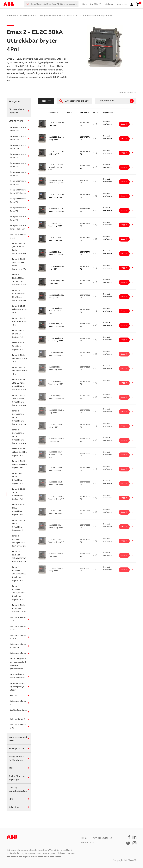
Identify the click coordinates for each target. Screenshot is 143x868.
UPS (11, 799)
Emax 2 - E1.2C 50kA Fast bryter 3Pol (19, 334)
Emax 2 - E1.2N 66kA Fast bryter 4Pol (20, 371)
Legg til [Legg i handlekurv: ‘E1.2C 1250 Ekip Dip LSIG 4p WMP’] (124, 297)
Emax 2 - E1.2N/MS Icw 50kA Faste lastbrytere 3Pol (20, 280)
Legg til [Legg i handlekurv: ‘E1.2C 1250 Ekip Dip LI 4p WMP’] (124, 268)
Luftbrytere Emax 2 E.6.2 (18, 637)
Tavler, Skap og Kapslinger (17, 778)
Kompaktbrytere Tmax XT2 (18, 138)
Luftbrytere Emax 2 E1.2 (50, 16)
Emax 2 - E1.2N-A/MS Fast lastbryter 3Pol (19, 609)
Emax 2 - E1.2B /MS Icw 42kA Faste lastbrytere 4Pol (20, 264)
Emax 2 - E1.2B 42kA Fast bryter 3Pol (20, 309)
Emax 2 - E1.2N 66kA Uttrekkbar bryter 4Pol (19, 525)
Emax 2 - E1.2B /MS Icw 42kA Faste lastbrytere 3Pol (20, 249)
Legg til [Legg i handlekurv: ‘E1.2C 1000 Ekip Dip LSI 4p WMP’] (124, 139)
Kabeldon (14, 807)
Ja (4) (95, 124)
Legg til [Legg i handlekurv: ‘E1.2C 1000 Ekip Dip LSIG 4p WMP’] (124, 153)
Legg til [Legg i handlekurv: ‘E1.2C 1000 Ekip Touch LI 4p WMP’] (124, 225)
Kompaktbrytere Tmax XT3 (18, 147)
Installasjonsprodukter (18, 739)
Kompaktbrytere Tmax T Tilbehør (18, 227)
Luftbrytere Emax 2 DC (18, 726)
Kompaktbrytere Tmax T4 (18, 201)
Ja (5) (95, 196)
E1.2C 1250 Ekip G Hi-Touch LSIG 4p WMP (55, 311)
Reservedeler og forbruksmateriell (18, 676)
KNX (11, 768)
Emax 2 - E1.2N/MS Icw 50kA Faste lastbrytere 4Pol (20, 296)
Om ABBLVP (96, 4)
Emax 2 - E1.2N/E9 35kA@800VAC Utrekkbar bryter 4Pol (19, 593)
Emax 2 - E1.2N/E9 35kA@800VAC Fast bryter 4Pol (20, 557)
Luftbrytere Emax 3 (18, 703)
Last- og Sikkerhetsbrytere (18, 789)
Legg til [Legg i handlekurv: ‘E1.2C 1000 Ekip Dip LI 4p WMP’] (124, 124)
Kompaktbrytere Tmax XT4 (18, 156)
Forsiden (11, 16)
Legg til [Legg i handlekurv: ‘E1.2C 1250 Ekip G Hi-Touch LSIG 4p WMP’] (124, 311)
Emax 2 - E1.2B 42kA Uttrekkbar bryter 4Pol (20, 465)
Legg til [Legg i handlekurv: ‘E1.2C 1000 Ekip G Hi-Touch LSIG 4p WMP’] (124, 167)
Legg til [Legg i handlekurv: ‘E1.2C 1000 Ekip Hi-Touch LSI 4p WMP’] (124, 196)
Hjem (85, 4)
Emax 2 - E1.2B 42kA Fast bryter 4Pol (20, 322)
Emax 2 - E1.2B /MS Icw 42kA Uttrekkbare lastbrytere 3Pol (20, 385)
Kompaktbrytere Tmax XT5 (18, 165)
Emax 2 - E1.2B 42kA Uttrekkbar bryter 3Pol (20, 452)
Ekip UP (14, 696)
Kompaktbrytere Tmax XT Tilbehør (18, 192)
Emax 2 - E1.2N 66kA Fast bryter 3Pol (20, 359)
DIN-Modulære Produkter (16, 111)
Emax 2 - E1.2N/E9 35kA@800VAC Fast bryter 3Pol (20, 541)
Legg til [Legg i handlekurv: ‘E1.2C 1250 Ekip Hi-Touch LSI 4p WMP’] (124, 340)
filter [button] (46, 101)
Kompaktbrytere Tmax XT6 (18, 174)
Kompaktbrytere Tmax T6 (18, 218)
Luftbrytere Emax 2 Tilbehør (18, 646)
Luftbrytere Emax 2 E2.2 (18, 619)
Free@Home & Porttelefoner (16, 758)
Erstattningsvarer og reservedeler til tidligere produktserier (19, 664)
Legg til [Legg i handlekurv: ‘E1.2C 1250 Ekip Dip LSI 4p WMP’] (124, 282)
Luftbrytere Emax (18, 653)
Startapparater (17, 749)
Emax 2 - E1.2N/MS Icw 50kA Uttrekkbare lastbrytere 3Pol (20, 418)
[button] (133, 124)
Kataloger (109, 4)
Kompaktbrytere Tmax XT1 (18, 129)
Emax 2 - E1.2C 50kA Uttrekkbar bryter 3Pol (19, 479)
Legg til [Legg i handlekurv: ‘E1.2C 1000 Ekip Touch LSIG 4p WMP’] (124, 254)
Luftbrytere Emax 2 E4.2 (18, 628)
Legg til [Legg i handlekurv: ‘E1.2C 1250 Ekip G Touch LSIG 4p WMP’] (124, 325)
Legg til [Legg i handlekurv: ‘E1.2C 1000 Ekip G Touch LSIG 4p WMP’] (124, 182)
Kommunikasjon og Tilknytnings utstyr (18, 687)
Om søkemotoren (103, 838)
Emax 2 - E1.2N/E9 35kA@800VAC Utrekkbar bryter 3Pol (19, 574)
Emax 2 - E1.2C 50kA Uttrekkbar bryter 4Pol (19, 494)
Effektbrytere (27, 16)
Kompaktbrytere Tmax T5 (18, 210)
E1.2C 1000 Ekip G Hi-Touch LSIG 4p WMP (56, 167)
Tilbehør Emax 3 (17, 719)
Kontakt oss (121, 4)
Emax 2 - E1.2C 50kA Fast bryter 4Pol (19, 346)
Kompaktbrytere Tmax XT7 (18, 183)
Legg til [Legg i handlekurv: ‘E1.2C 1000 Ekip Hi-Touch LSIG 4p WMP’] (124, 210)
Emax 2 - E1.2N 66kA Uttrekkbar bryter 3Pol (19, 510)
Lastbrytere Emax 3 (18, 712)
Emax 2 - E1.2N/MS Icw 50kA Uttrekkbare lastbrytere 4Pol (20, 437)
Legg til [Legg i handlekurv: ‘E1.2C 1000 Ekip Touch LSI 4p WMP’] (124, 239)
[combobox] (51, 4)
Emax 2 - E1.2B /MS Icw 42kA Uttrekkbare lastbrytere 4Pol (20, 400)
